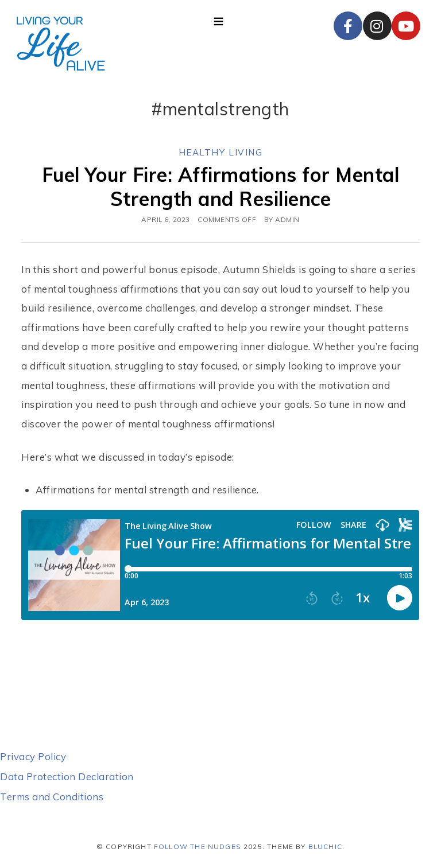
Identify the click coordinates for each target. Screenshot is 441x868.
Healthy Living (220, 152)
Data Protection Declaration (67, 776)
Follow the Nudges (198, 846)
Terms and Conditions (52, 797)
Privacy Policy (33, 756)
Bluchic (325, 846)
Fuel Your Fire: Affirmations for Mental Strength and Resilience (221, 186)
